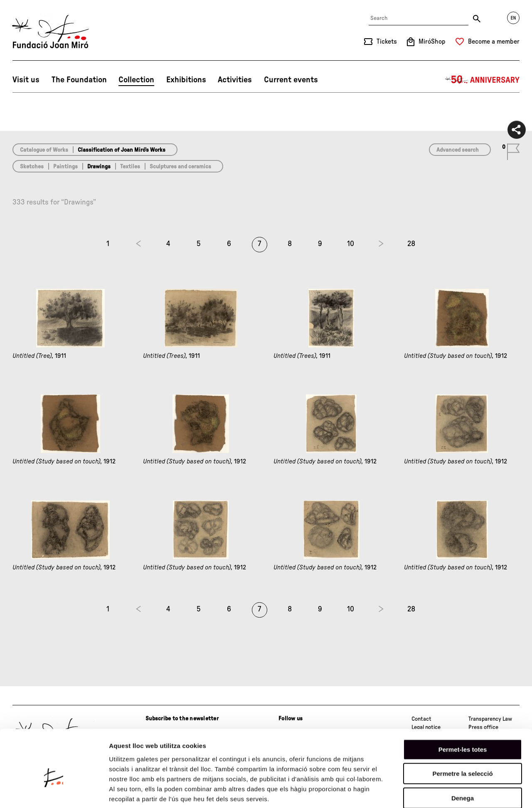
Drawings (99, 167)
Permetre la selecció (462, 731)
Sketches (32, 167)
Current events (291, 80)
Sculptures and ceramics (180, 167)
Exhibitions (186, 80)
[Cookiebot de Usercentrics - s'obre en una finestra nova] (54, 792)
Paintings (65, 167)
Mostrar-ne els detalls (478, 792)
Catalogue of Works (44, 150)
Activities (235, 80)
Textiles (130, 167)
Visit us (26, 80)
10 (351, 244)
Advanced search (458, 150)
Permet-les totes (463, 706)
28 (411, 244)
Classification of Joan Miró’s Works (122, 150)
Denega (463, 755)
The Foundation (79, 80)
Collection (136, 80)
